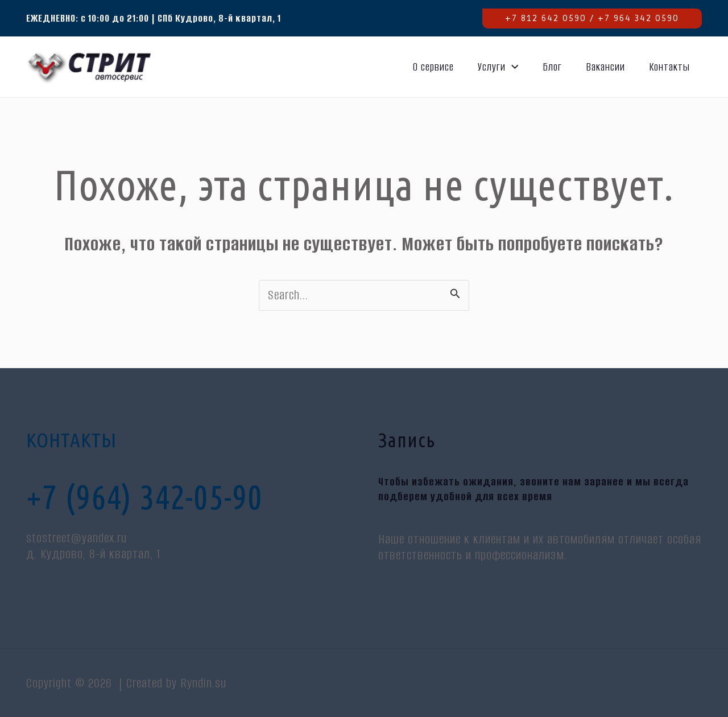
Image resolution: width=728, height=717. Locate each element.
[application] (512, 67)
